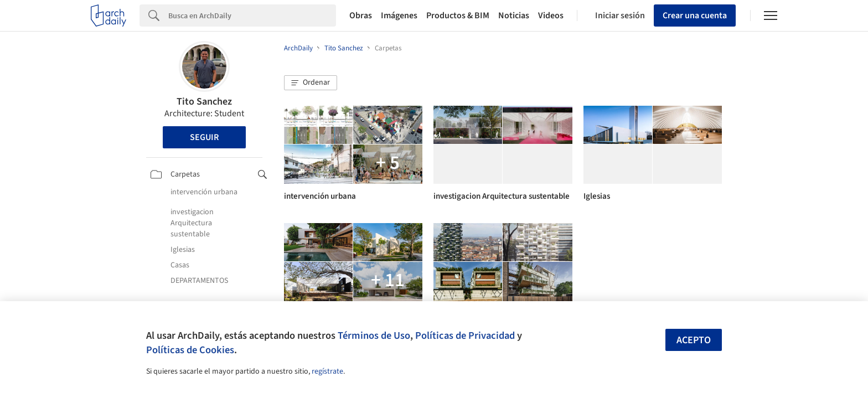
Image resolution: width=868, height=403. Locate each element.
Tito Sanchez (204, 102)
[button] (311, 83)
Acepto (694, 340)
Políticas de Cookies (190, 350)
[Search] (252, 15)
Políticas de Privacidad (465, 335)
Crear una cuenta (695, 15)
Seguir (204, 137)
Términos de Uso (374, 335)
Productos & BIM (458, 15)
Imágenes (399, 15)
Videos (551, 15)
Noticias (514, 15)
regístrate (327, 371)
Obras (361, 15)
